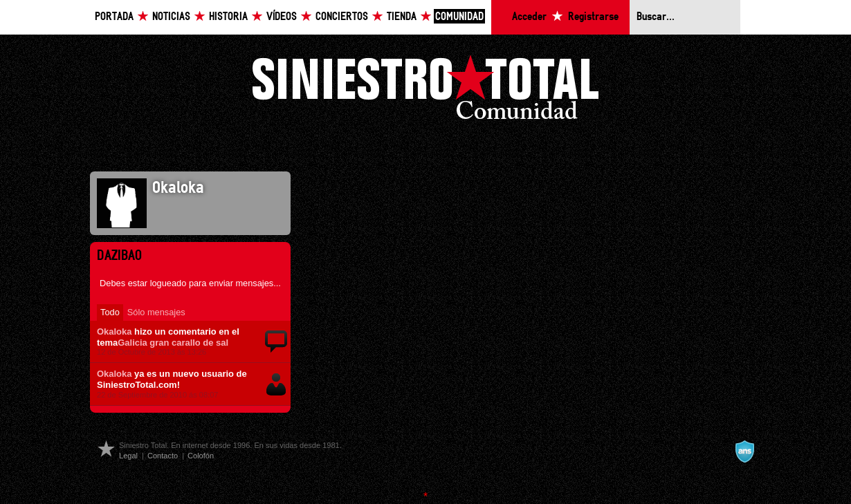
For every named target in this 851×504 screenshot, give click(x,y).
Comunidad (459, 17)
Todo (110, 312)
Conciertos (342, 17)
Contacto (163, 456)
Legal (128, 456)
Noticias (171, 17)
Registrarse (593, 17)
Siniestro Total (425, 91)
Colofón (201, 456)
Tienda (402, 17)
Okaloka (114, 332)
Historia (228, 17)
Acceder (529, 17)
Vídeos (282, 17)
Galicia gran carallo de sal (173, 343)
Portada (114, 17)
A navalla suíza (744, 451)
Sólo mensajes (156, 312)
